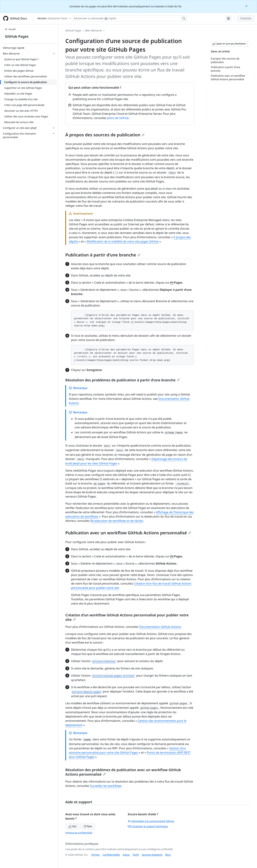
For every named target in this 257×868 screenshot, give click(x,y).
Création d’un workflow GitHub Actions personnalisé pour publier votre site (127, 617)
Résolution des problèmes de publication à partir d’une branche (123, 380)
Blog (168, 855)
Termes (95, 855)
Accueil (10, 29)
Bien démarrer (94, 30)
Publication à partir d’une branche (103, 255)
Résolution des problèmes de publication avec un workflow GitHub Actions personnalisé (123, 772)
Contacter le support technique (148, 826)
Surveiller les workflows (106, 786)
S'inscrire (246, 18)
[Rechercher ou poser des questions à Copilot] (130, 18)
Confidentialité (111, 855)
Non (88, 826)
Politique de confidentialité (79, 833)
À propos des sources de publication (105, 135)
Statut (126, 855)
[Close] (247, 6)
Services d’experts (152, 855)
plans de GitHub (118, 118)
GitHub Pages (17, 36)
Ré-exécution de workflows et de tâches (117, 521)
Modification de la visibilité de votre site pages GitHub (123, 241)
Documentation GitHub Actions (160, 627)
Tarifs (136, 855)
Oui (73, 826)
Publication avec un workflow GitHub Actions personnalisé (128, 533)
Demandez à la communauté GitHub (151, 821)
